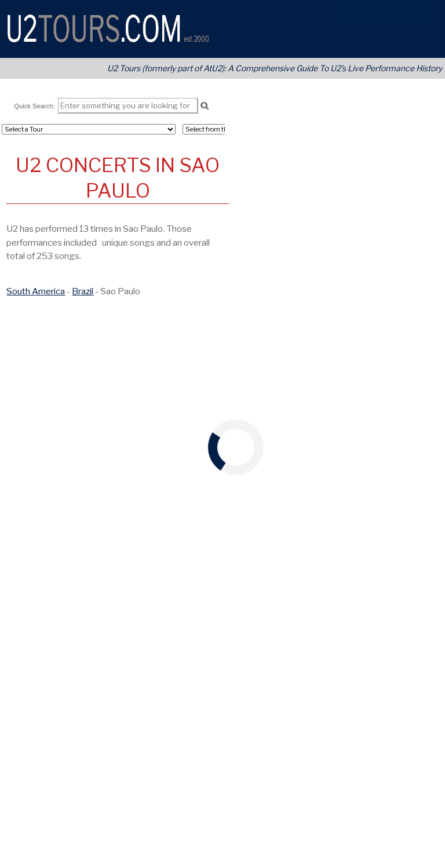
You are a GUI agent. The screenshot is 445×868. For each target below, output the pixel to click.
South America (36, 291)
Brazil (83, 291)
